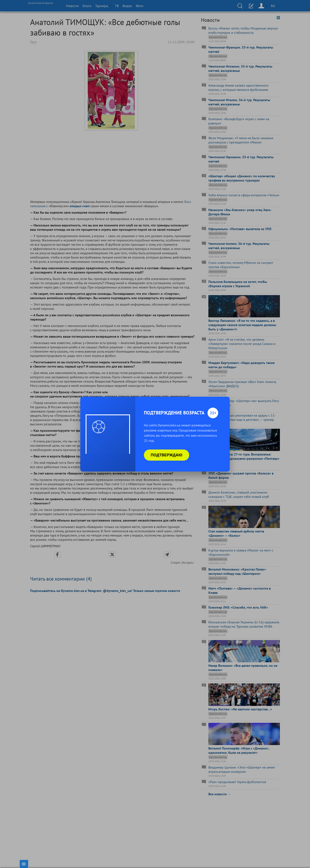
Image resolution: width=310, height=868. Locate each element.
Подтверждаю (167, 455)
